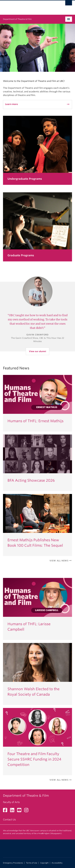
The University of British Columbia (27, 6)
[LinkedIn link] (13, 811)
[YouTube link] (20, 811)
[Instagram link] (27, 811)
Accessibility (57, 863)
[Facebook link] (6, 811)
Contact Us (9, 820)
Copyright (44, 863)
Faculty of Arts (11, 802)
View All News (61, 561)
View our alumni (37, 351)
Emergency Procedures (13, 863)
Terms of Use (32, 863)
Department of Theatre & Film (17, 19)
